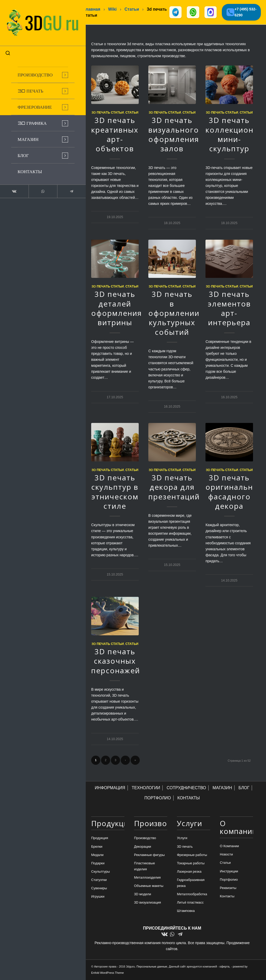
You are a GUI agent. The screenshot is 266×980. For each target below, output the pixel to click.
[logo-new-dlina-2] (39, 21)
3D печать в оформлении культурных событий (174, 313)
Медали (97, 855)
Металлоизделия (147, 878)
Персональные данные (152, 967)
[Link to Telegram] (65, 188)
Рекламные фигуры (149, 855)
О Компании (229, 847)
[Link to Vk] (13, 188)
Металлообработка (192, 895)
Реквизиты (228, 888)
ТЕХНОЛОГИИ (146, 788)
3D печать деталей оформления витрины (117, 309)
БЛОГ (244, 788)
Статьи (132, 113)
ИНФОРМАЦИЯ (110, 788)
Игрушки (98, 897)
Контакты (227, 897)
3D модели (142, 895)
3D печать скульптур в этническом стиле (115, 492)
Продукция (100, 838)
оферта (224, 967)
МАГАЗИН (222, 788)
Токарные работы (191, 864)
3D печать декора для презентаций (174, 488)
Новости (226, 855)
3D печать (185, 847)
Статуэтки (99, 880)
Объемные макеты (149, 886)
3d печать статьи (108, 113)
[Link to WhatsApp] (39, 188)
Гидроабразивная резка (191, 883)
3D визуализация (148, 903)
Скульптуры (101, 872)
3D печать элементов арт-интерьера (229, 309)
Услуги (182, 838)
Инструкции (229, 871)
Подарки (98, 864)
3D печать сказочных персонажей (116, 661)
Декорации (143, 847)
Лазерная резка (189, 872)
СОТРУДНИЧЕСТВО (186, 788)
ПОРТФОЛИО (158, 798)
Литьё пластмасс (190, 903)
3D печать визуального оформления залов (174, 135)
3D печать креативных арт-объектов (115, 135)
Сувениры (99, 889)
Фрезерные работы (192, 855)
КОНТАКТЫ (189, 798)
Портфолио (229, 880)
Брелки (97, 847)
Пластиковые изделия (144, 867)
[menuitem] (39, 72)
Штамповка (186, 911)
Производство (145, 838)
